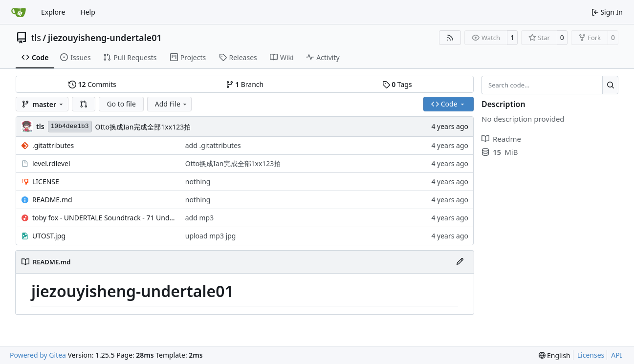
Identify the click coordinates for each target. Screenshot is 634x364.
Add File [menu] (172, 104)
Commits (92, 84)
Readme (501, 139)
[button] (84, 104)
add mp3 (199, 218)
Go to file (121, 104)
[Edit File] (460, 262)
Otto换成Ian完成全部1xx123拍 (143, 127)
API (616, 355)
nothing (198, 182)
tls (36, 38)
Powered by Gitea (38, 355)
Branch (245, 84)
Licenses (591, 355)
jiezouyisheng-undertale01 (105, 38)
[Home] (19, 12)
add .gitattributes (213, 145)
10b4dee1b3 (70, 126)
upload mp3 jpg (211, 236)
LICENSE (46, 182)
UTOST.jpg (49, 236)
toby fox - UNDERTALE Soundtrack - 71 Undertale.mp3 (104, 218)
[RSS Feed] (450, 38)
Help (88, 12)
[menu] (555, 355)
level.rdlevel (51, 163)
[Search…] (610, 85)
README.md (52, 200)
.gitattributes (53, 145)
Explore (53, 12)
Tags (397, 84)
